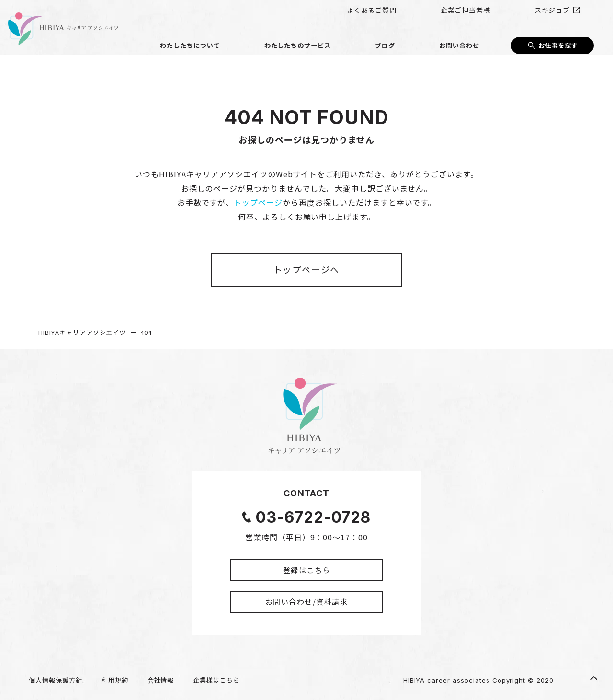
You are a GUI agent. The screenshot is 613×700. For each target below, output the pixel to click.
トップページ (258, 202)
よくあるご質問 (434, 14)
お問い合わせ (470, 37)
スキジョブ (565, 14)
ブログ (419, 37)
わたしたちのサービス (353, 37)
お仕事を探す (558, 37)
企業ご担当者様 (503, 14)
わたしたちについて (266, 37)
